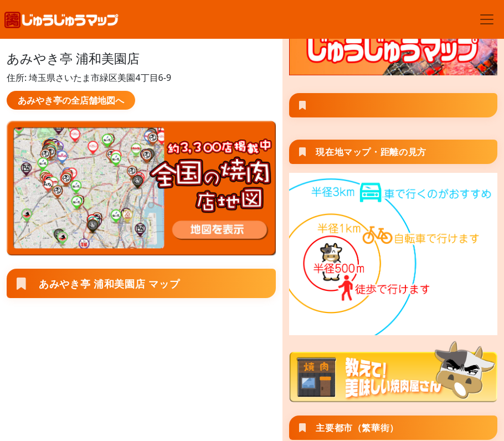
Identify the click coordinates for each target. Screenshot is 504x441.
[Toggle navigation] (487, 19)
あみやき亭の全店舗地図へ (71, 100)
